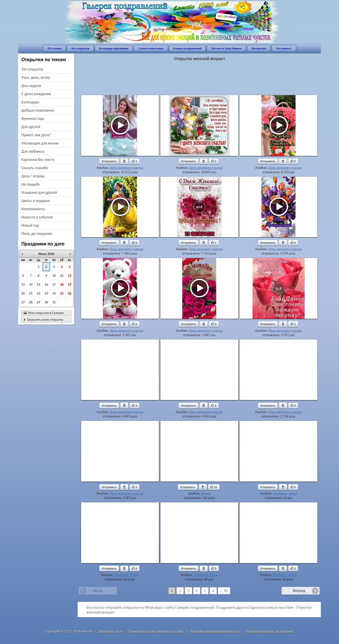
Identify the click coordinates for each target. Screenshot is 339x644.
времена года (33, 119)
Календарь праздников (114, 48)
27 (23, 302)
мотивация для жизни (40, 143)
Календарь (30, 102)
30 (46, 302)
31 (54, 302)
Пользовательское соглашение (269, 631)
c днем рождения (36, 94)
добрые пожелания (38, 110)
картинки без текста (38, 160)
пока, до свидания (37, 234)
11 (62, 276)
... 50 (224, 591)
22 (38, 293)
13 (23, 284)
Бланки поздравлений (187, 48)
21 (31, 293)
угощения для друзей (39, 192)
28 (31, 302)
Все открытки (80, 48)
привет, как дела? (36, 135)
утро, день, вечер (36, 77)
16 (46, 284)
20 (23, 293)
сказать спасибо (35, 168)
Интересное (259, 48)
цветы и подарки (35, 201)
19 (69, 284)
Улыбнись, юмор (285, 493)
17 (54, 284)
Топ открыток (32, 69)
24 (54, 293)
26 (69, 293)
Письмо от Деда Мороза (226, 48)
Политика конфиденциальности (215, 631)
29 (38, 302)
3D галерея (54, 48)
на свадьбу (31, 184)
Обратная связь (111, 631)
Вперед (299, 591)
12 (69, 276)
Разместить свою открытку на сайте (156, 631)
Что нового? (284, 48)
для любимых (33, 151)
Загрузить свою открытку (43, 320)
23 (46, 293)
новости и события (37, 217)
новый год (30, 225)
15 (38, 284)
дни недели (31, 86)
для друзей (31, 127)
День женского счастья (127, 168)
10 (54, 276)
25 (62, 293)
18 (62, 284)
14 (31, 284)
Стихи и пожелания (151, 48)
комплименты (33, 209)
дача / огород (33, 176)
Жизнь (206, 493)
